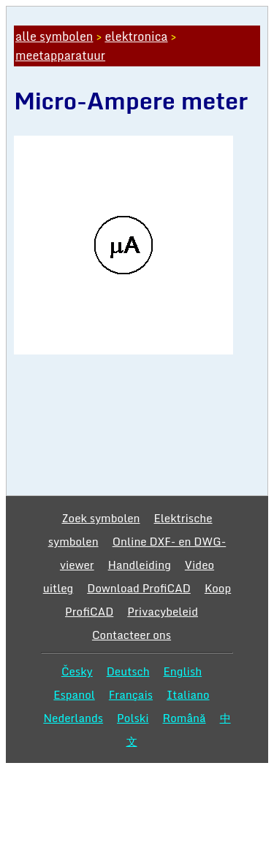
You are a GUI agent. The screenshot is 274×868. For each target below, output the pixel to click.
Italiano (188, 694)
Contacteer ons (132, 635)
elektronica (136, 36)
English (183, 671)
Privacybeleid (163, 611)
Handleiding (140, 565)
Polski (133, 718)
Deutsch (128, 671)
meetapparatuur (60, 55)
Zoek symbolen (100, 518)
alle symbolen (54, 36)
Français (131, 694)
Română (184, 718)
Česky (77, 671)
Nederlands (73, 718)
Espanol (74, 694)
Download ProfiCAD (139, 588)
